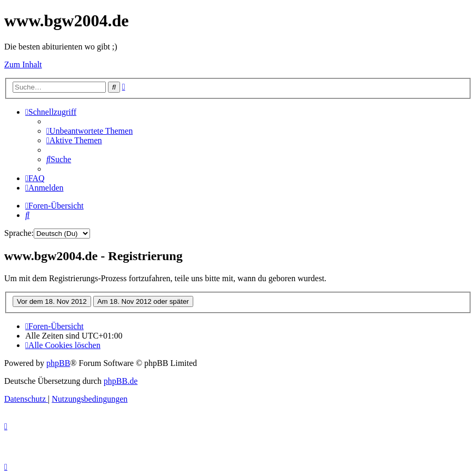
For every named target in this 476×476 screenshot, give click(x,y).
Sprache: (19, 233)
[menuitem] (90, 131)
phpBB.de (121, 381)
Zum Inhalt (23, 65)
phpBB (58, 363)
